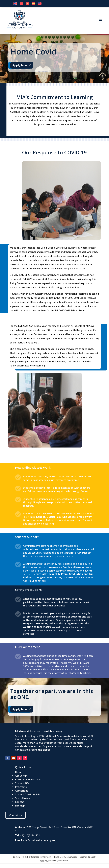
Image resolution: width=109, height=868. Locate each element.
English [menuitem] (16, 857)
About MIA (21, 776)
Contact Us (16, 815)
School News (22, 798)
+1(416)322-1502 (30, 835)
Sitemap (20, 806)
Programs (21, 787)
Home (19, 772)
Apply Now (20, 65)
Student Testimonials (28, 794)
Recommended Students (29, 779)
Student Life (22, 783)
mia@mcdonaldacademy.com (40, 840)
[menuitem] (15, 4)
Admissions (22, 791)
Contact (20, 802)
